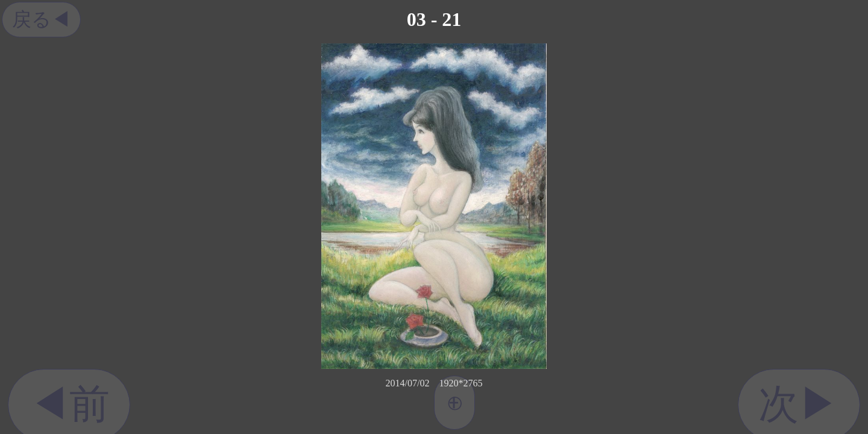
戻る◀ (41, 19)
